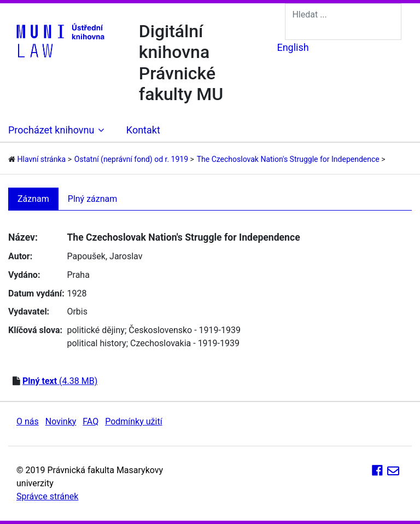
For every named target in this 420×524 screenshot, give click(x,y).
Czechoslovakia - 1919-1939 (185, 343)
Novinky (61, 421)
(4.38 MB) (60, 381)
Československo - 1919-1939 (185, 330)
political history (96, 343)
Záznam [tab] (33, 199)
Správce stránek (47, 496)
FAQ (91, 421)
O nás (28, 421)
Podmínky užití (133, 421)
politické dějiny (95, 330)
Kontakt (143, 130)
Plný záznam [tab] (93, 199)
